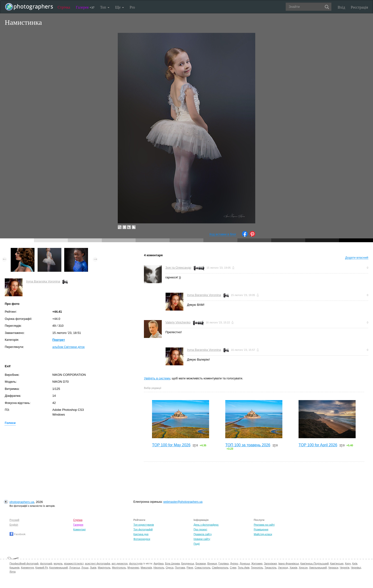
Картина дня (141, 534)
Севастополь (202, 568)
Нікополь (159, 568)
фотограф (46, 563)
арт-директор (120, 563)
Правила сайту (203, 534)
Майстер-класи (263, 534)
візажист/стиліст (74, 563)
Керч (348, 563)
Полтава (180, 568)
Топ (105, 7)
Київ (355, 563)
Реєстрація (359, 7)
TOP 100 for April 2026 (318, 445)
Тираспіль (271, 568)
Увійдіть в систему (157, 378)
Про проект (200, 529)
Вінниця (212, 563)
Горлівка (223, 563)
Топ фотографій (143, 529)
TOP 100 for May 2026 (171, 445)
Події (197, 544)
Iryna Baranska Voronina (43, 281)
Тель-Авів (243, 568)
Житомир (257, 563)
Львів (93, 568)
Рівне (190, 568)
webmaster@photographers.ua (183, 502)
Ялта (12, 572)
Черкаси (333, 568)
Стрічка (64, 7)
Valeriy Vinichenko (178, 322)
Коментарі (79, 529)
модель (58, 563)
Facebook (17, 534)
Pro (132, 7)
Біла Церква (172, 563)
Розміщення (261, 529)
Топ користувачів (144, 525)
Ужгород (283, 568)
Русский (14, 520)
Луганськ (75, 568)
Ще (120, 7)
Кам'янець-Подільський (314, 563)
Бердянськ (188, 563)
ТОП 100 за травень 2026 (248, 445)
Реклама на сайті (264, 525)
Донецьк (245, 563)
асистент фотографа (98, 563)
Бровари (201, 563)
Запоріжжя (270, 563)
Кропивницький (59, 568)
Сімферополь (220, 568)
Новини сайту (202, 539)
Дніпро (234, 563)
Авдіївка (159, 563)
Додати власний (357, 258)
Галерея (85, 7)
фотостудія (136, 563)
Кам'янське (337, 563)
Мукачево (133, 568)
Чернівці (356, 568)
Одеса (170, 568)
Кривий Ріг (42, 568)
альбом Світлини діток (69, 347)
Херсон (303, 568)
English (14, 525)
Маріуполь (104, 568)
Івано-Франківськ (289, 563)
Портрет (59, 340)
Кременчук (27, 568)
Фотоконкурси (142, 539)
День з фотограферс (206, 525)
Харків (293, 568)
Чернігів (344, 568)
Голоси (10, 423)
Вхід (341, 7)
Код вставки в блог (223, 234)
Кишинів (15, 568)
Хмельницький (318, 568)
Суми (233, 568)
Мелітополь (119, 568)
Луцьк (85, 568)
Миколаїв (146, 568)
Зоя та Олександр (178, 268)
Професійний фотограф (24, 563)
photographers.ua (22, 502)
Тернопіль (257, 568)
